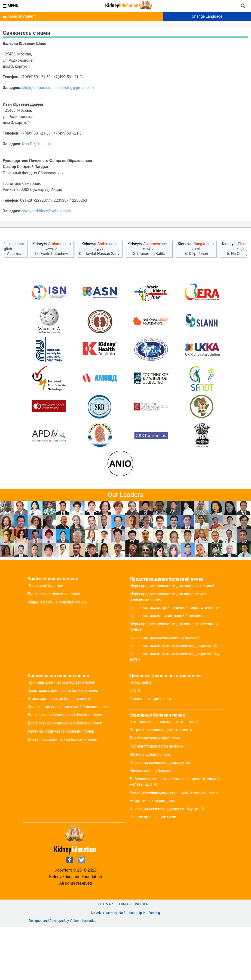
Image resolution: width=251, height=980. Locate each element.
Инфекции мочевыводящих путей (160, 815)
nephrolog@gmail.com (75, 88)
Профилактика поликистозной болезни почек (171, 668)
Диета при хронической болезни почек (62, 792)
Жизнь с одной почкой (150, 807)
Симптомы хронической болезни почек (63, 743)
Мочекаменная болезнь (151, 823)
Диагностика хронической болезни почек (65, 768)
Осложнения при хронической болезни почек (68, 760)
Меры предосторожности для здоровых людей (172, 639)
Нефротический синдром (152, 853)
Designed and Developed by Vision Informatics (62, 973)
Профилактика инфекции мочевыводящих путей (173, 698)
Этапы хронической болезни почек (59, 751)
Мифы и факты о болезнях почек (57, 655)
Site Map (105, 957)
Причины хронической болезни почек (61, 735)
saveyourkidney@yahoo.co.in (46, 211)
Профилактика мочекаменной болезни (165, 690)
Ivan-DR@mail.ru (36, 144)
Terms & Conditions (134, 957)
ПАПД (135, 743)
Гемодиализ (140, 735)
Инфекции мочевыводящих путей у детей (167, 861)
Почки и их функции (45, 639)
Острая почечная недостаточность (161, 783)
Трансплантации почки (150, 751)
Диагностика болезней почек (54, 647)
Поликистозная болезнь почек (157, 799)
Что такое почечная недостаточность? (164, 774)
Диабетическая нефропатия (155, 791)
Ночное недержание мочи (153, 870)
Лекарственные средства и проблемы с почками (174, 845)
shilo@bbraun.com (38, 88)
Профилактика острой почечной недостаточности (175, 660)
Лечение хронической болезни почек (61, 784)
